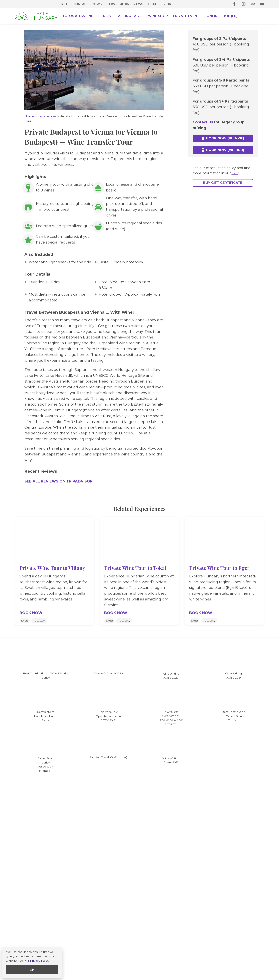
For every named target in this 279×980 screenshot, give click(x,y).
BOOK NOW (31, 613)
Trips (106, 16)
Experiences (47, 116)
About (153, 4)
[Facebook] (234, 4)
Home (29, 116)
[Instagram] (244, 4)
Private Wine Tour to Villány (52, 568)
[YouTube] (262, 4)
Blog (167, 4)
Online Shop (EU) (222, 16)
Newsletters (104, 4)
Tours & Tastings (79, 16)
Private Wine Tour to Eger (219, 568)
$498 (25, 621)
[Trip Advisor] (253, 4)
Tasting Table (129, 16)
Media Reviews (131, 4)
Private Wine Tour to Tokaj (135, 568)
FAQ (235, 174)
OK (32, 969)
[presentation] (55, 539)
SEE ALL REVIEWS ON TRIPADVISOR (58, 481)
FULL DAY (39, 621)
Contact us (203, 121)
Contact (81, 4)
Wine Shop (158, 16)
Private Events (187, 16)
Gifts (65, 4)
